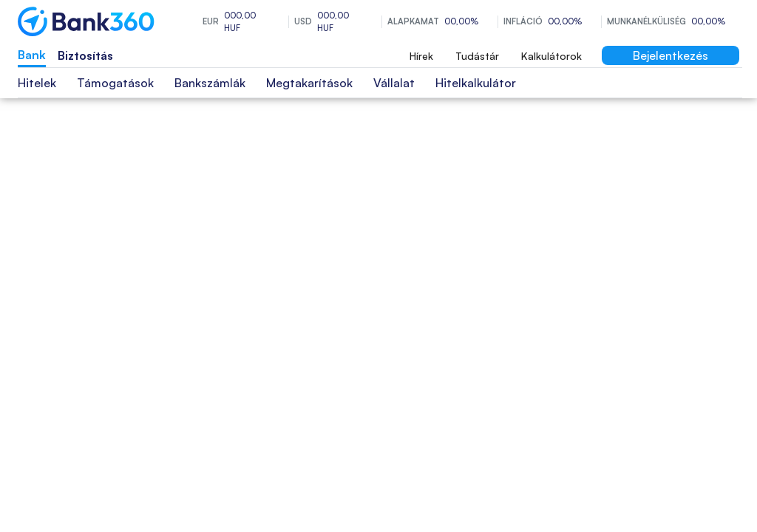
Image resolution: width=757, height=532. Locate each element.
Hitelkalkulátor (476, 83)
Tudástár (477, 56)
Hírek (421, 56)
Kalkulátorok (551, 56)
